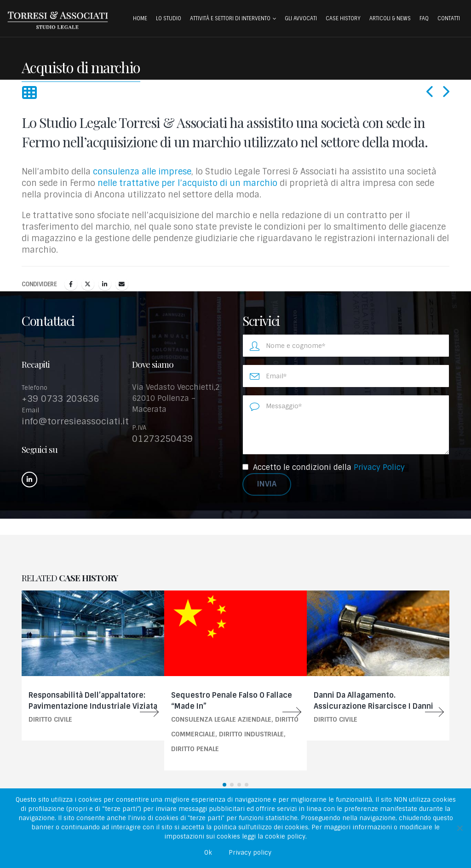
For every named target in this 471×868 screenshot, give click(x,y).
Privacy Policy (379, 467)
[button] (29, 93)
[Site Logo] (57, 20)
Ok (208, 853)
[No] (460, 828)
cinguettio (88, 284)
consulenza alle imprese (142, 172)
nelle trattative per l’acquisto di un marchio (187, 183)
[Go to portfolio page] (93, 665)
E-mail (122, 284)
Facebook (71, 284)
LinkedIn (105, 284)
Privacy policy (250, 853)
